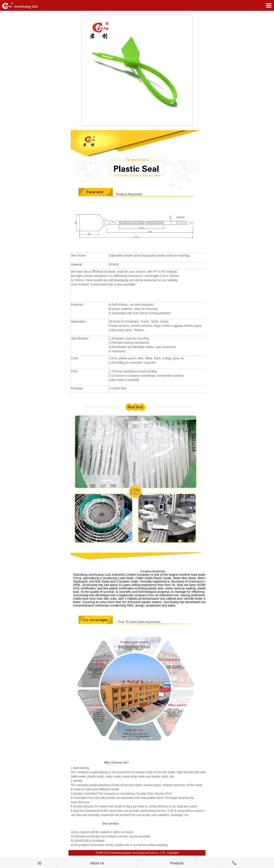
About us (97, 863)
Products (177, 863)
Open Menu (269, 5)
